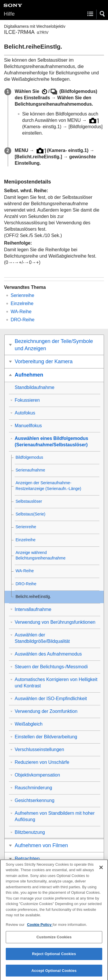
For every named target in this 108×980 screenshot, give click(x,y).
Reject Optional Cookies (54, 957)
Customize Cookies (54, 940)
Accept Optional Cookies (54, 974)
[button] (103, 14)
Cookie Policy (40, 928)
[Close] (101, 871)
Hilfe (9, 14)
